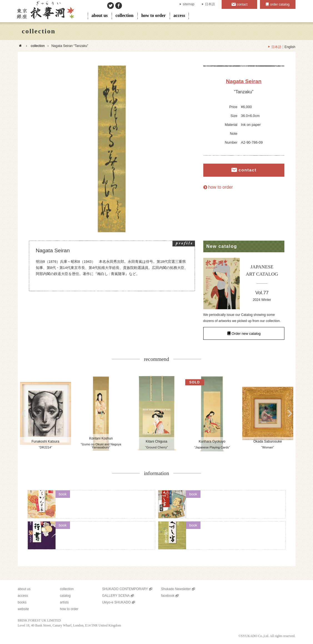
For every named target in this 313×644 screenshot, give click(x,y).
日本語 (210, 4)
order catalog (280, 4)
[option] (112, 149)
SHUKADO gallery (45, 11)
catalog (65, 596)
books (22, 602)
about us (100, 15)
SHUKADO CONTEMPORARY (125, 589)
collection (125, 15)
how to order (154, 15)
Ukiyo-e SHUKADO (117, 602)
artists (64, 602)
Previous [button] (23, 413)
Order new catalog (246, 333)
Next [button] (290, 413)
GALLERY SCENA (116, 596)
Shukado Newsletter (176, 589)
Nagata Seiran (244, 81)
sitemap (189, 4)
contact (242, 4)
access (179, 15)
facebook (168, 596)
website (23, 609)
